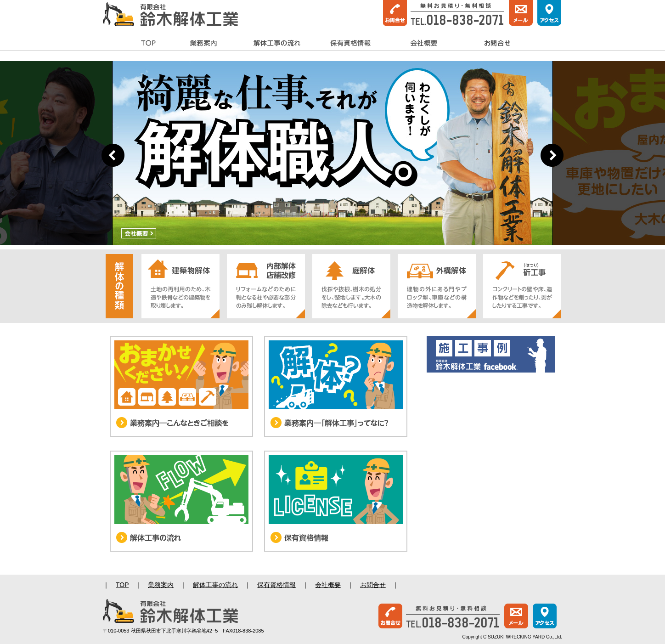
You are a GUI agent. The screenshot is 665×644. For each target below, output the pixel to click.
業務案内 (203, 44)
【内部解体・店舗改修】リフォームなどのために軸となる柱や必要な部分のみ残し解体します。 (266, 286)
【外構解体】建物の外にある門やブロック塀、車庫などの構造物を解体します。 (437, 286)
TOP (149, 44)
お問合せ (497, 44)
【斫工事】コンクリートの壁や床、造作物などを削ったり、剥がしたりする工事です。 (522, 286)
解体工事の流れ (277, 44)
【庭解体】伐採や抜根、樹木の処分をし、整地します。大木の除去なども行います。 (351, 286)
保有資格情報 (350, 44)
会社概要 (424, 44)
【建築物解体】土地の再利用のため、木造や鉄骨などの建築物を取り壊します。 (180, 286)
